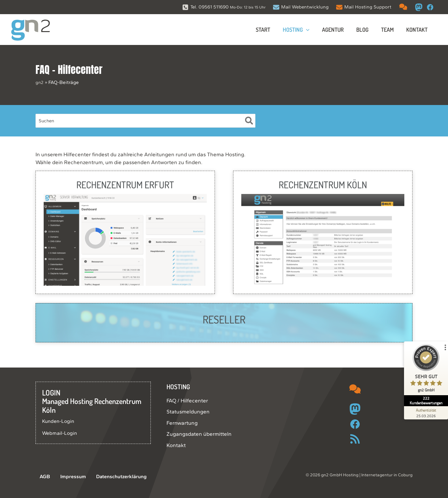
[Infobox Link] (125, 232)
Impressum (65, 477)
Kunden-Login (59, 421)
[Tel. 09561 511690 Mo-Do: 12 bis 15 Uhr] (224, 7)
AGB (41, 477)
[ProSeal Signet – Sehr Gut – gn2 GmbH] (424, 374)
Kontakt (176, 445)
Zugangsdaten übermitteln (199, 434)
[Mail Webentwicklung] (301, 7)
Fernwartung (182, 423)
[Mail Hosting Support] (364, 7)
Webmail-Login (60, 433)
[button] (312, 30)
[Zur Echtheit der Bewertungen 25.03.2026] (424, 413)
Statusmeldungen (188, 412)
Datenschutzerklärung (111, 477)
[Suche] (249, 121)
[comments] (403, 7)
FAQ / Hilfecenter (187, 401)
